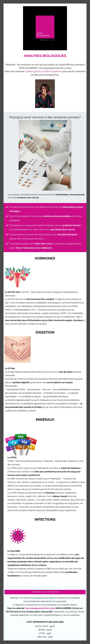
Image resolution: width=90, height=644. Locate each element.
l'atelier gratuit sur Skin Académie (43, 71)
